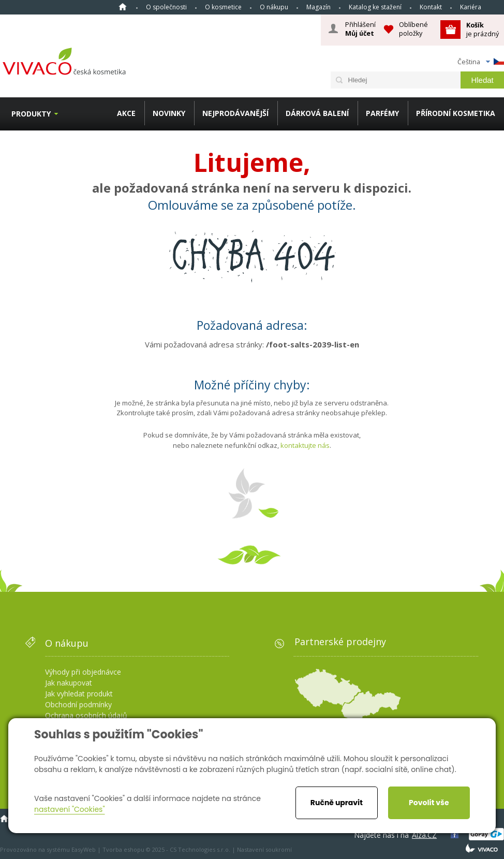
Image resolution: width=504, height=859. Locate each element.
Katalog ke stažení (375, 7)
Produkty (31, 114)
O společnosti (166, 7)
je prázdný (483, 29)
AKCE (126, 113)
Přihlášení (360, 29)
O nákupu (274, 7)
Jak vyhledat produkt (79, 694)
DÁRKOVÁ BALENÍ (317, 113)
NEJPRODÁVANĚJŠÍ (235, 113)
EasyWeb (84, 849)
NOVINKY (169, 113)
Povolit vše (429, 803)
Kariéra (471, 7)
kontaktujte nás (305, 445)
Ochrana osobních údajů (86, 715)
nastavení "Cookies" (70, 809)
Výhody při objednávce (83, 672)
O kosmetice (223, 7)
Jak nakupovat (69, 683)
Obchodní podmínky (78, 704)
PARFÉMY (382, 113)
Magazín (318, 7)
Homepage (123, 7)
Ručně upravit (337, 803)
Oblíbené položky (413, 29)
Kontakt (431, 7)
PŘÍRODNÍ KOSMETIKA (456, 113)
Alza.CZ (424, 835)
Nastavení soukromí (264, 849)
